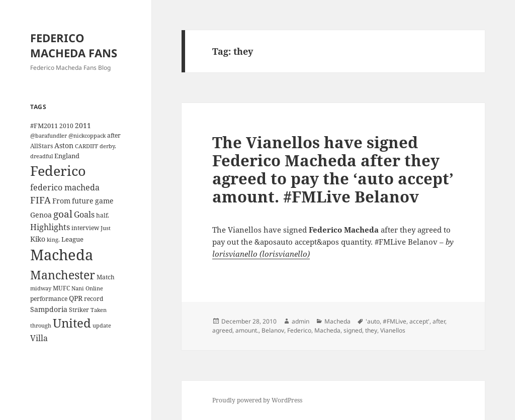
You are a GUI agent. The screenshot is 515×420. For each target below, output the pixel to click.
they (371, 330)
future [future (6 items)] (83, 201)
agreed (222, 330)
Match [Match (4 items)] (106, 277)
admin (301, 321)
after (439, 321)
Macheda (337, 321)
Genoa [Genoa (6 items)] (41, 215)
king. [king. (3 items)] (53, 240)
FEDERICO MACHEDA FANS (74, 45)
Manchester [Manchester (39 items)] (63, 275)
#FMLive (395, 321)
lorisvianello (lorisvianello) (261, 254)
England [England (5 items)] (67, 156)
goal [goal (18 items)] (63, 214)
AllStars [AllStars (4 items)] (41, 146)
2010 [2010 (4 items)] (66, 126)
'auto (373, 321)
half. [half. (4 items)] (103, 215)
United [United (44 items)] (72, 323)
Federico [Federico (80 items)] (58, 171)
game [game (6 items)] (104, 201)
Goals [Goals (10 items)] (84, 215)
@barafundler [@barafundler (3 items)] (49, 136)
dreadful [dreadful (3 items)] (41, 156)
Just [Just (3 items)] (106, 228)
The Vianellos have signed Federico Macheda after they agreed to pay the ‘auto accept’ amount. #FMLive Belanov (333, 169)
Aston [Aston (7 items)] (64, 145)
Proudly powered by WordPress (257, 400)
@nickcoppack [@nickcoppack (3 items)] (87, 136)
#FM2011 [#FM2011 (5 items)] (44, 126)
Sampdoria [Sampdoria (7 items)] (49, 309)
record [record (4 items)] (94, 298)
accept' (419, 321)
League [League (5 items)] (72, 239)
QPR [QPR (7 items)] (76, 298)
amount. (247, 330)
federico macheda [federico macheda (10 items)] (65, 187)
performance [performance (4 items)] (49, 298)
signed (353, 330)
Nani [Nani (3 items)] (78, 288)
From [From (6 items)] (61, 201)
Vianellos (393, 330)
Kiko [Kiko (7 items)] (38, 239)
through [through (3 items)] (41, 326)
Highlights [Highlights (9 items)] (50, 227)
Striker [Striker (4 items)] (79, 309)
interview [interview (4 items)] (85, 228)
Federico (299, 330)
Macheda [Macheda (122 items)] (62, 255)
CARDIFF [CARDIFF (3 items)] (87, 146)
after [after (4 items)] (114, 135)
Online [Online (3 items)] (94, 288)
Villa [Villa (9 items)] (39, 338)
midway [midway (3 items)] (41, 288)
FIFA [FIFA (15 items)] (40, 200)
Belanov (273, 330)
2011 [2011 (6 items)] (83, 125)
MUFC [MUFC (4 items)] (61, 288)
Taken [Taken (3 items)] (99, 310)
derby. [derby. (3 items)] (108, 146)
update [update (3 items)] (102, 326)
